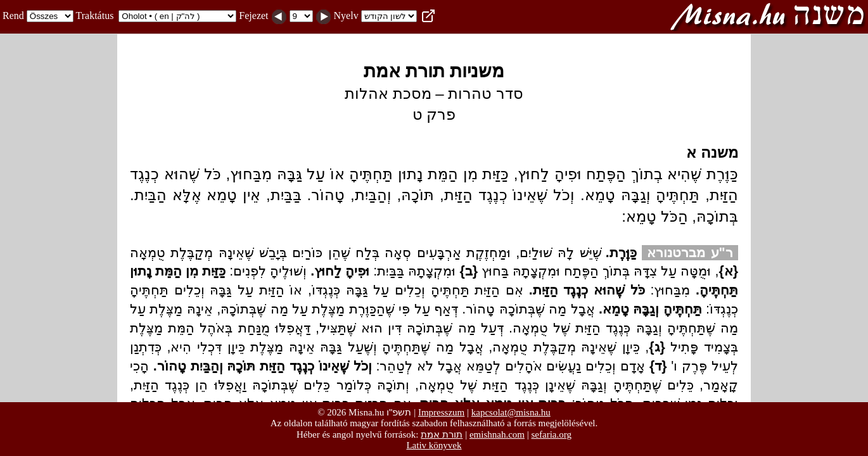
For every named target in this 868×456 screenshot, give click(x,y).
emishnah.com (497, 434)
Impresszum (441, 412)
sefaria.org (552, 434)
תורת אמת (442, 434)
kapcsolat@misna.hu (511, 412)
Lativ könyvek (434, 445)
